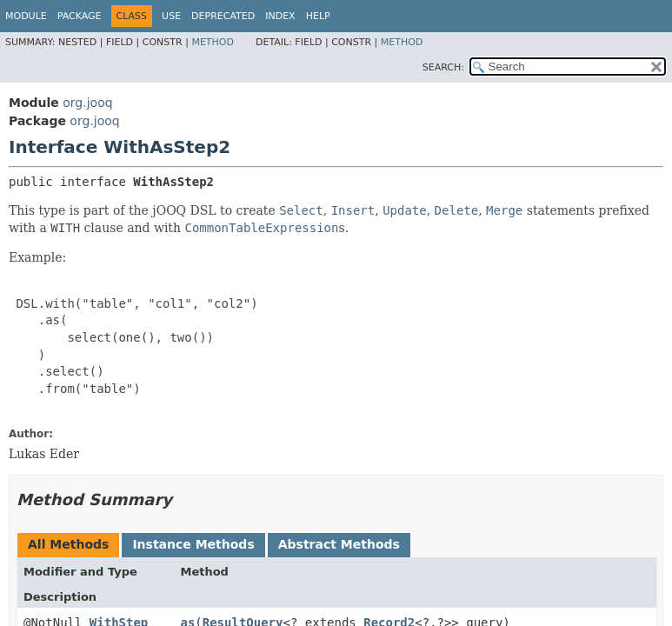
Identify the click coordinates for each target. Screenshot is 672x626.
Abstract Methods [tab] (339, 544)
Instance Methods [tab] (193, 544)
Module (26, 16)
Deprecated (223, 16)
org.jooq (87, 103)
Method (213, 42)
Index (280, 16)
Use (171, 16)
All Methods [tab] (68, 544)
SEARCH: (443, 67)
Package (80, 16)
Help (318, 16)
